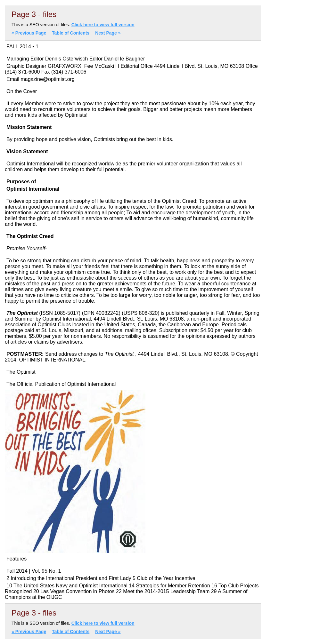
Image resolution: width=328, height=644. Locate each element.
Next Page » (108, 33)
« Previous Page (29, 33)
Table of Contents (71, 33)
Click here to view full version (103, 25)
